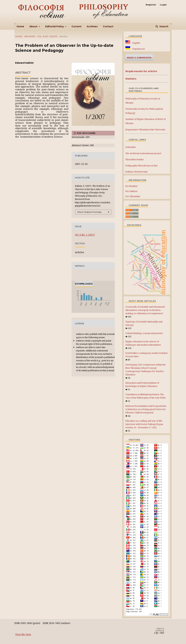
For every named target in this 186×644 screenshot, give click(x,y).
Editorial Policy (55, 26)
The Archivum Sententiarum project (143, 153)
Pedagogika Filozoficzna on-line (141, 166)
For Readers (131, 186)
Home (20, 26)
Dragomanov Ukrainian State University (145, 130)
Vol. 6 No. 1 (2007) (47, 36)
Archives (92, 26)
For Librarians (133, 196)
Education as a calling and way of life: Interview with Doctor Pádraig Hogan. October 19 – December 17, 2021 (144, 424)
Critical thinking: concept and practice (144, 333)
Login (163, 5)
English (136, 43)
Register (151, 5)
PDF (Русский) (86, 133)
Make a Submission (139, 58)
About (34, 26)
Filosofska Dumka (134, 159)
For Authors (131, 191)
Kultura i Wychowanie (137, 172)
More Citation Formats (89, 212)
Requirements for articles (141, 71)
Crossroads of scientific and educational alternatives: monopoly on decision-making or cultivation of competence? (145, 310)
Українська (138, 49)
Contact (108, 26)
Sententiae (131, 147)
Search (164, 26)
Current (76, 26)
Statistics (131, 79)
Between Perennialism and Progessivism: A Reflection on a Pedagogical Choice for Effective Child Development (146, 409)
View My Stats (23, 634)
